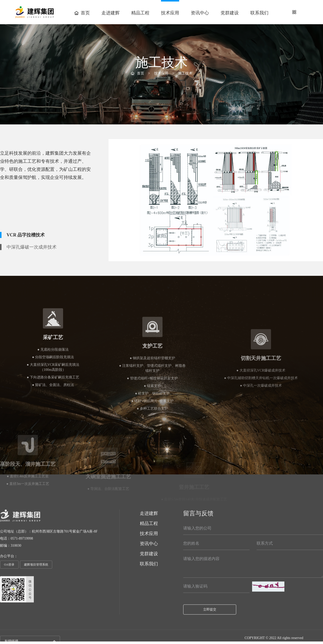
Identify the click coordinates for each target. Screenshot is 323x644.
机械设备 (161, 115)
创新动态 (192, 115)
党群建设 (230, 13)
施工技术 (131, 116)
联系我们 (259, 13)
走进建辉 (111, 13)
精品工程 (140, 13)
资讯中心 (200, 13)
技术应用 (170, 13)
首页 (82, 13)
